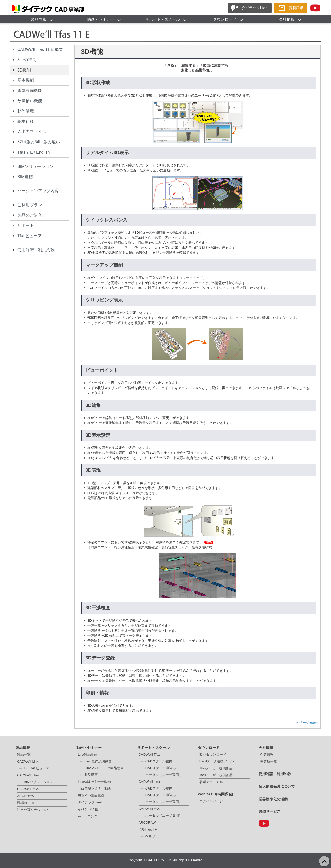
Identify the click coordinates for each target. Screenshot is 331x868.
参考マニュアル (211, 782)
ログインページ (211, 801)
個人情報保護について (277, 786)
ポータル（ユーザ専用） (164, 775)
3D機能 (24, 70)
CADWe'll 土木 (28, 789)
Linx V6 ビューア (37, 768)
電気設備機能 (30, 90)
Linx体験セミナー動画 (94, 782)
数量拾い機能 (30, 101)
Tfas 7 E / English (33, 152)
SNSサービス (270, 811)
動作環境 (26, 111)
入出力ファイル (32, 132)
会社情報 (287, 19)
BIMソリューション (35, 166)
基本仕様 (26, 121)
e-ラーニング (88, 816)
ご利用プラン (30, 205)
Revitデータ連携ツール (217, 761)
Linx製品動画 (88, 755)
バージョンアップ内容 (38, 191)
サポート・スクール (163, 19)
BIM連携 (25, 177)
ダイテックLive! (90, 802)
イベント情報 (88, 809)
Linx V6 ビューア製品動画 (104, 768)
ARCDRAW (26, 796)
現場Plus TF (26, 803)
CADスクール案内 (159, 761)
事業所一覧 (269, 762)
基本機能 (26, 80)
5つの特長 (27, 60)
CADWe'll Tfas (28, 775)
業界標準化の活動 (273, 799)
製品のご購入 (30, 215)
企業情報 (267, 755)
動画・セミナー (100, 19)
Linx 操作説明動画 (98, 761)
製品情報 (39, 19)
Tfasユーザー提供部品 (216, 775)
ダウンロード (225, 19)
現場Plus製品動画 (91, 795)
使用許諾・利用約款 (36, 250)
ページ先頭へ (309, 723)
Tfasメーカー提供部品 (216, 768)
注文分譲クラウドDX (33, 810)
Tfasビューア (30, 236)
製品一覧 (24, 755)
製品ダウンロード (213, 755)
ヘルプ (150, 836)
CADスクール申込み (161, 768)
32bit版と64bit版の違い (39, 142)
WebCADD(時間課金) (216, 794)
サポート (26, 226)
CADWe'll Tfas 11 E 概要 (40, 49)
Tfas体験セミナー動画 (95, 788)
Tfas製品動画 (88, 775)
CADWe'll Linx (28, 762)
